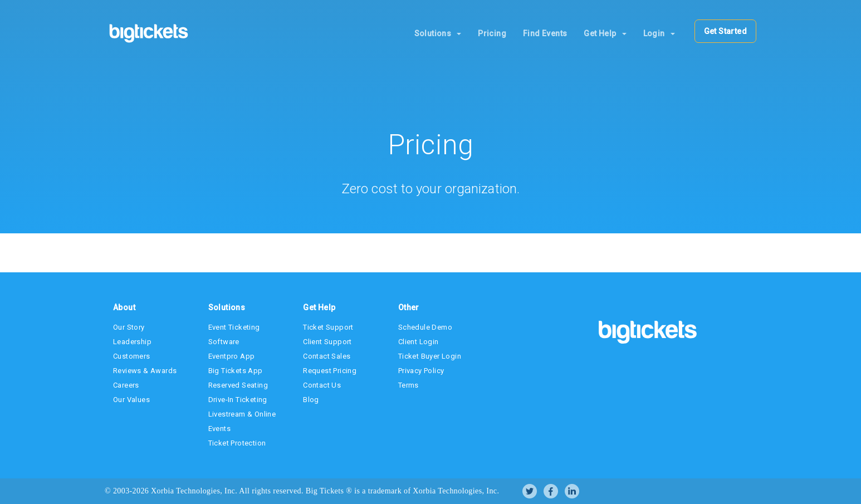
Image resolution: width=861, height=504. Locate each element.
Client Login (419, 342)
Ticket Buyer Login (430, 356)
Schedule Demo (425, 327)
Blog (311, 400)
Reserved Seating (238, 385)
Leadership (132, 342)
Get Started (725, 31)
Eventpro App (232, 356)
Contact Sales (327, 356)
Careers (126, 385)
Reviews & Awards (145, 371)
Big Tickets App (236, 371)
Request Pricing (330, 371)
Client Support (327, 342)
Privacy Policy (421, 371)
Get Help (605, 33)
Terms (409, 385)
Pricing (492, 33)
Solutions (438, 33)
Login (659, 33)
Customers (132, 356)
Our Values (131, 400)
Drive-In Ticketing (238, 400)
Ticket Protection (237, 443)
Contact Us (322, 385)
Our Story (129, 327)
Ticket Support (328, 327)
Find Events (545, 33)
